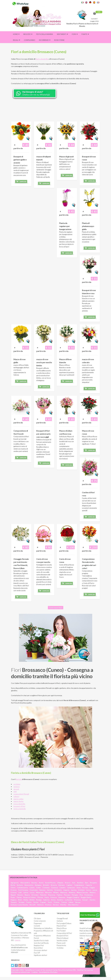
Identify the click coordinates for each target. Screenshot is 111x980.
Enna (79, 888)
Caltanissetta (22, 888)
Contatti (37, 926)
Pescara (67, 895)
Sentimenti (62, 34)
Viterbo (63, 905)
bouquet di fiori (19, 806)
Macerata (40, 892)
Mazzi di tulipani (62, 938)
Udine (71, 902)
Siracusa (77, 900)
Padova (59, 895)
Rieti (20, 900)
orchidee (17, 784)
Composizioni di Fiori (64, 933)
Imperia (66, 890)
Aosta (41, 883)
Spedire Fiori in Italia (41, 941)
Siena (53, 900)
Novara (20, 895)
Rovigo (39, 900)
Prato (13, 897)
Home (16, 34)
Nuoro (27, 895)
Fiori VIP (37, 953)
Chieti (13, 888)
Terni (50, 902)
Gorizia (50, 890)
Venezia (40, 905)
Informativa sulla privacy (21, 972)
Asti (74, 883)
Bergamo (93, 883)
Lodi (20, 892)
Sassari (85, 900)
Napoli (13, 895)
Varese (78, 902)
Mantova (64, 892)
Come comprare (40, 921)
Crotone (81, 890)
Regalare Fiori (39, 945)
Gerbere (60, 921)
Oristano (35, 895)
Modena (72, 892)
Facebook (16, 965)
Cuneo (32, 888)
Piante (85, 34)
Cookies (35, 972)
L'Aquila (60, 883)
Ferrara (85, 888)
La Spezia (69, 900)
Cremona (46, 888)
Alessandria (25, 883)
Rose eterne (59, 40)
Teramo (21, 902)
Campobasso (79, 885)
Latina (26, 892)
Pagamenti (38, 923)
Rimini (32, 900)
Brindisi (46, 885)
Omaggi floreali (62, 918)
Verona (56, 905)
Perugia (75, 895)
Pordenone (89, 895)
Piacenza (52, 895)
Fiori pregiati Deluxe (64, 923)
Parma (19, 897)
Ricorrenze (45, 40)
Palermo (43, 895)
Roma (26, 900)
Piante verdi (61, 943)
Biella (13, 885)
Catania (62, 888)
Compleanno (30, 40)
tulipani (16, 796)
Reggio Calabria (73, 897)
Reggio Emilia (86, 897)
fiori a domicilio (42, 59)
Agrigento (15, 883)
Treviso (64, 902)
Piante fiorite (61, 945)
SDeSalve (54, 972)
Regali (17, 40)
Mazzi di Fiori (61, 926)
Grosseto (58, 890)
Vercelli (32, 905)
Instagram (24, 965)
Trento (29, 902)
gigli (15, 792)
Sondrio (60, 900)
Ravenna (62, 897)
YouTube (20, 965)
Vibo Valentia (73, 905)
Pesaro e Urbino (29, 897)
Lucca (32, 892)
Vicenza (48, 905)
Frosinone (34, 890)
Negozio (28, 34)
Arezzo (68, 883)
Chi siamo (37, 918)
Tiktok (27, 965)
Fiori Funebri (61, 931)
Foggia (92, 888)
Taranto (14, 902)
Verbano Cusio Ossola (19, 905)
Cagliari (69, 885)
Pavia (47, 897)
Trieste (56, 902)
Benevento (29, 885)
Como (38, 888)
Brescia (54, 885)
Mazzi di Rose (62, 928)
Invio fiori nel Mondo (41, 943)
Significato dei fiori (40, 955)
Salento (18, 940)
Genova (42, 890)
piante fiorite (18, 801)
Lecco (89, 890)
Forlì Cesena (23, 890)
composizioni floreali (21, 794)
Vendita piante (62, 941)
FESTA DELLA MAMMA (45, 34)
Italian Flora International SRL (64, 970)
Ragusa (14, 900)
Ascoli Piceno (50, 883)
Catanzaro (71, 888)
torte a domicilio (20, 809)
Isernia (74, 890)
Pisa (81, 895)
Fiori (75, 34)
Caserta (89, 885)
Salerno (46, 900)
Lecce (95, 890)
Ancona (34, 883)
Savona (92, 900)
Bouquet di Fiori (62, 936)
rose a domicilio (19, 804)
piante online (18, 799)
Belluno (20, 885)
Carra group (88, 970)
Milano (56, 892)
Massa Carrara (82, 892)
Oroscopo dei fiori (40, 950)
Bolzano (62, 885)
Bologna (38, 885)
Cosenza (54, 888)
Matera (92, 892)
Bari (87, 883)
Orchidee (60, 948)
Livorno (14, 892)
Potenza (54, 897)
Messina (48, 892)
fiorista (19, 779)
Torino (36, 902)
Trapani (43, 902)
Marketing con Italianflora (43, 928)
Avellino (80, 883)
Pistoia (40, 897)
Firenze (14, 890)
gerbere (17, 787)
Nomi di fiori (38, 948)
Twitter (13, 965)
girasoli (16, 789)
